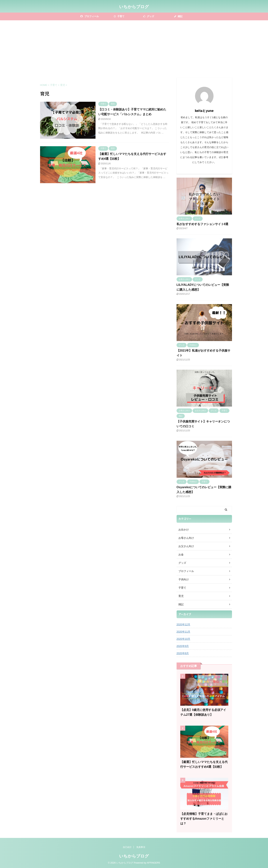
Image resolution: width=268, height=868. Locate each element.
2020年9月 (183, 646)
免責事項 (141, 847)
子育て (119, 16)
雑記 (178, 16)
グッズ (149, 16)
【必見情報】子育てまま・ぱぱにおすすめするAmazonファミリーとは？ (204, 819)
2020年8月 (183, 653)
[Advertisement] (134, 48)
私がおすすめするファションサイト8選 (203, 224)
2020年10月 (183, 639)
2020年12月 (183, 624)
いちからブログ (134, 7)
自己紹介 (127, 847)
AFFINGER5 (153, 863)
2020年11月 (183, 632)
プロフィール (90, 16)
